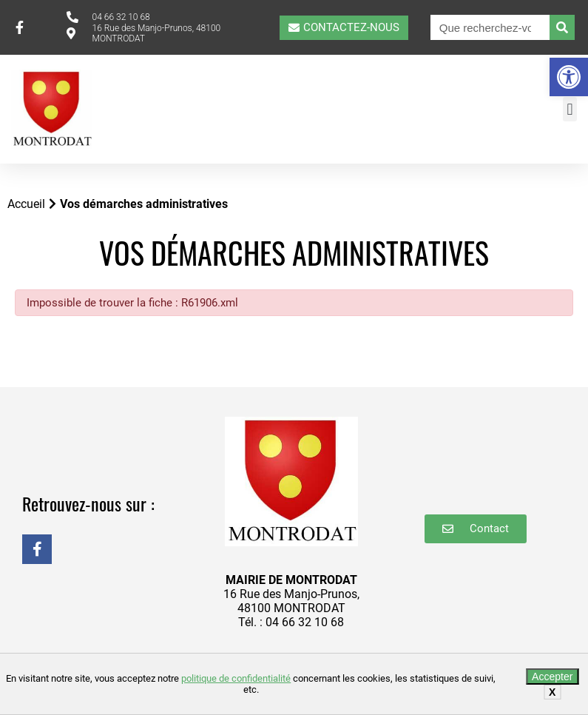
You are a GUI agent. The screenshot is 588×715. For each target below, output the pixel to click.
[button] (569, 77)
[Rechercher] (562, 27)
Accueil (26, 204)
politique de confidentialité (236, 678)
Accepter (552, 677)
